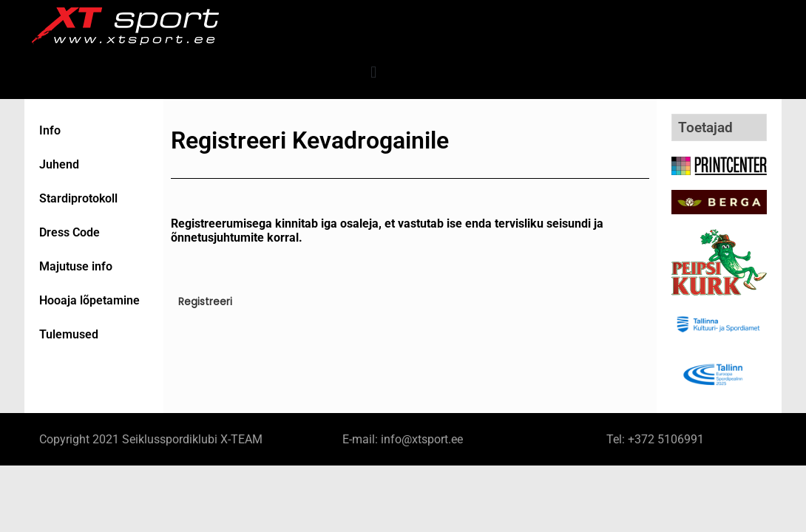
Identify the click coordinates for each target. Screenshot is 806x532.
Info (50, 130)
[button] (374, 72)
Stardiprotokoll (78, 198)
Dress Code (70, 232)
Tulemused (69, 334)
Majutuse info (76, 266)
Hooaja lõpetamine (89, 300)
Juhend (59, 164)
